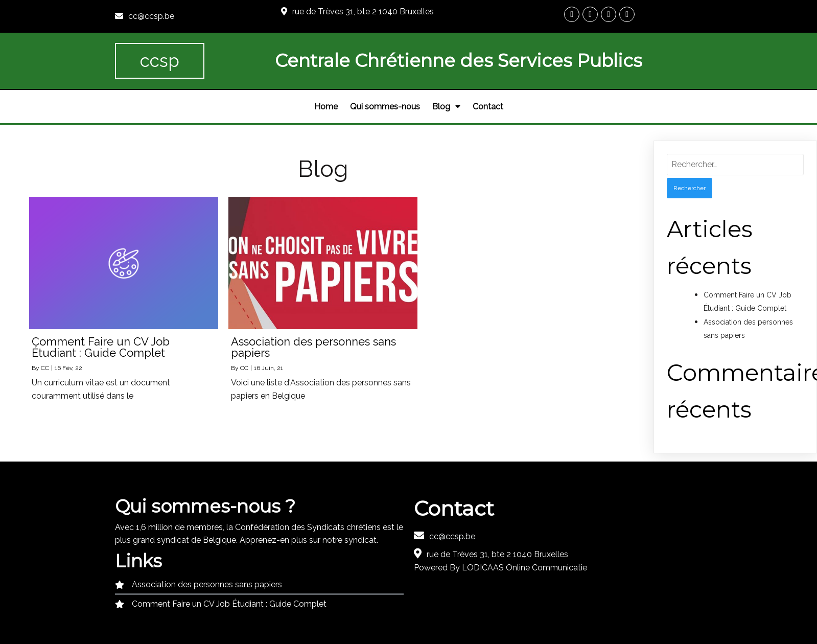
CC (45, 368)
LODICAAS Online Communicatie (524, 568)
